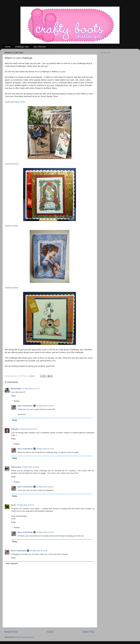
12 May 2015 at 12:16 (28, 429)
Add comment (12, 563)
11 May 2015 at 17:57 (31, 389)
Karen (14, 505)
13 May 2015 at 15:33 (30, 467)
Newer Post (11, 632)
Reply (13, 396)
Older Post (89, 632)
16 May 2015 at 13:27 (45, 487)
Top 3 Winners (40, 47)
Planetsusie (16, 467)
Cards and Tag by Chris (15, 102)
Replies (17, 401)
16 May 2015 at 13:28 (45, 532)
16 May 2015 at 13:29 (39, 551)
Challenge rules (22, 47)
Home (8, 47)
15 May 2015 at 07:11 (26, 505)
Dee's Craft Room (25, 406)
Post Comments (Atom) (25, 637)
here (54, 361)
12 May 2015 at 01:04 (45, 406)
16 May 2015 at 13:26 (45, 449)
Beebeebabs (16, 389)
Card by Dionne (12, 164)
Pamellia (15, 429)
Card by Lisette (11, 226)
